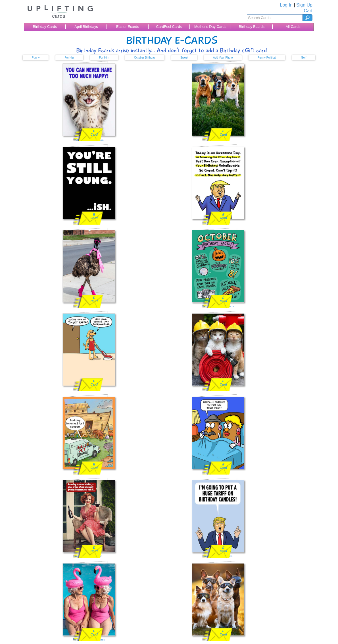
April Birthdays (86, 27)
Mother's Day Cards (210, 27)
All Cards (293, 27)
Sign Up (304, 5)
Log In (286, 5)
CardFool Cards (169, 27)
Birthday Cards (45, 27)
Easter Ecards (128, 27)
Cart (308, 11)
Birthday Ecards (252, 27)
